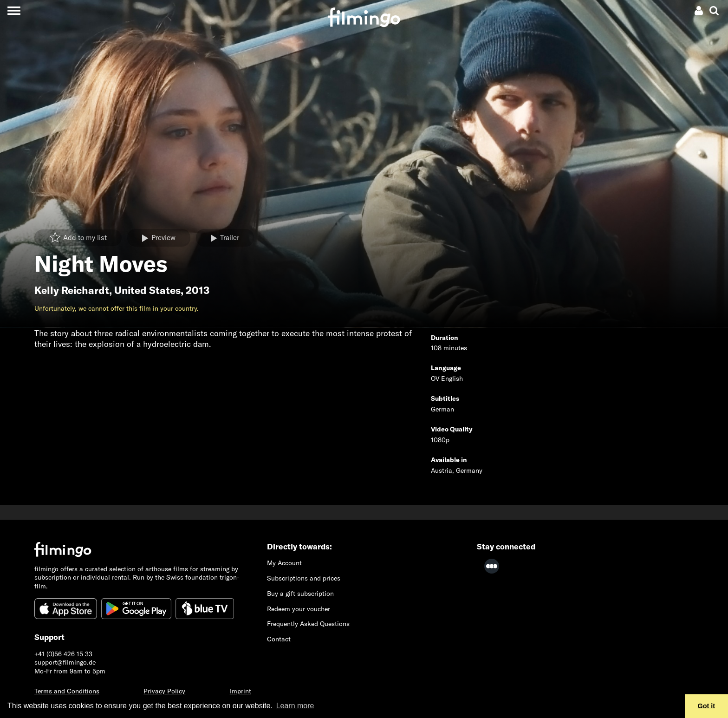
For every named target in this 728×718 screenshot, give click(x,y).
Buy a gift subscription (300, 594)
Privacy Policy (164, 691)
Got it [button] (707, 706)
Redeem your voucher (299, 609)
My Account (284, 563)
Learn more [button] (295, 706)
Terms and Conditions (67, 691)
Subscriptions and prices (304, 578)
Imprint (240, 691)
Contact (279, 639)
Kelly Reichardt (72, 290)
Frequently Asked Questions (308, 624)
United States (147, 290)
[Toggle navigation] (14, 10)
